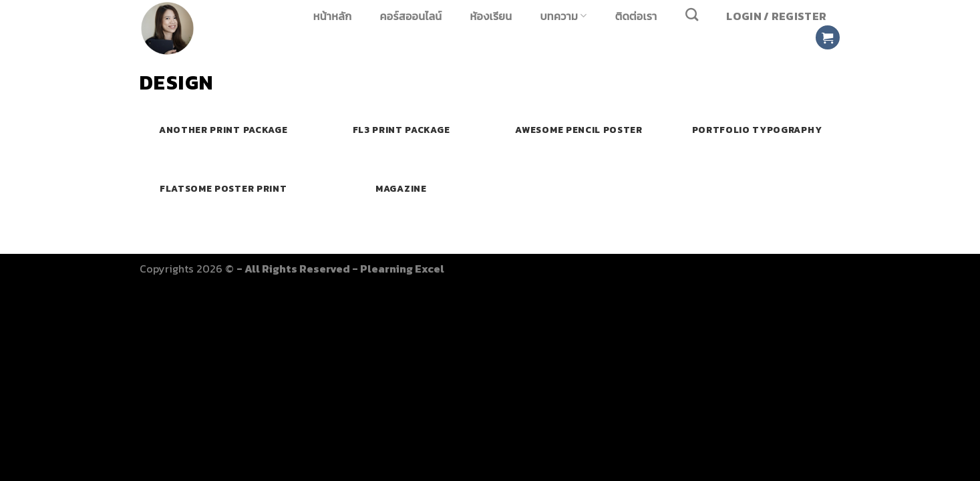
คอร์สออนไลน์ (411, 16)
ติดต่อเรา (636, 16)
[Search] (692, 14)
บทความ (564, 16)
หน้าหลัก (333, 16)
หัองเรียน (491, 16)
